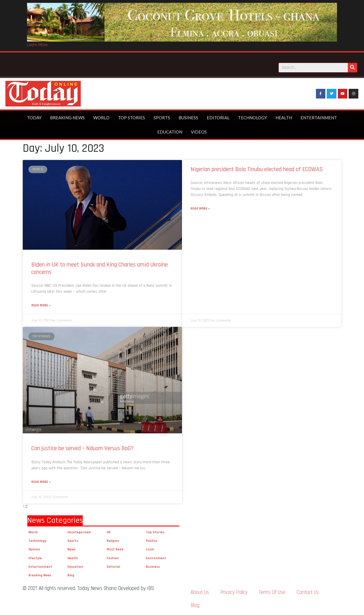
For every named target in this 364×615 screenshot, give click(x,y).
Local (150, 549)
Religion (113, 541)
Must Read (115, 549)
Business (188, 118)
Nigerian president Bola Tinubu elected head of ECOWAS (257, 169)
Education (170, 132)
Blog (71, 575)
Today (34, 118)
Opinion (34, 549)
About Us (200, 592)
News (71, 549)
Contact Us (308, 592)
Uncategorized (79, 532)
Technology (253, 118)
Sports (162, 118)
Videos (199, 132)
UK (109, 532)
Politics (152, 541)
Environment (156, 558)
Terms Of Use (272, 592)
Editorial (218, 118)
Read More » (41, 305)
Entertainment (319, 118)
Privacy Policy (234, 592)
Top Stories (132, 118)
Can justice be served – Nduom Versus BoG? (82, 448)
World (101, 118)
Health (284, 118)
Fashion (113, 558)
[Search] (352, 66)
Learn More (37, 45)
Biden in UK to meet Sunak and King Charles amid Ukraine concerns (100, 268)
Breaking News (67, 118)
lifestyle (35, 558)
